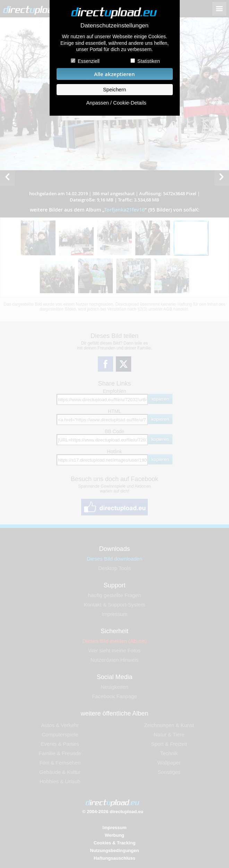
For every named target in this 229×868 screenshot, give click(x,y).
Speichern (114, 90)
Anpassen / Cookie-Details (116, 103)
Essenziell (89, 61)
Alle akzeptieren (114, 74)
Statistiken (149, 61)
